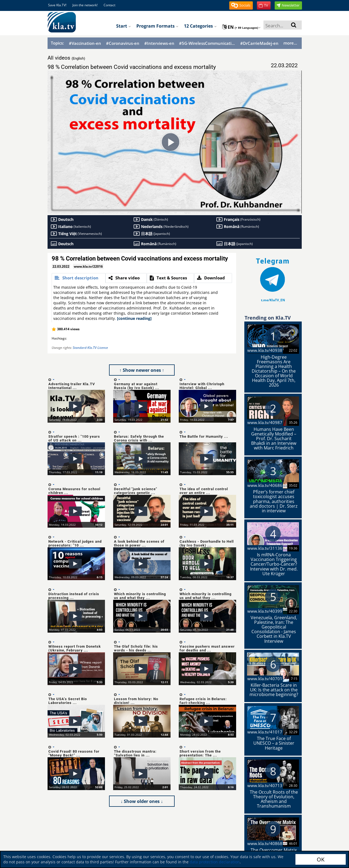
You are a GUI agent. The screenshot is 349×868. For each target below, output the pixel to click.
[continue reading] (134, 318)
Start (124, 26)
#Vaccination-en (85, 43)
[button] (241, 5)
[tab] (79, 278)
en (241, 27)
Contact (109, 5)
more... (290, 43)
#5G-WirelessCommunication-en (207, 43)
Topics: (57, 43)
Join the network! (85, 5)
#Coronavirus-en (123, 43)
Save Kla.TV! (57, 5)
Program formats (157, 26)
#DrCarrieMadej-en (259, 43)
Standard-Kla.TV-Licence (90, 348)
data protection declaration (215, 862)
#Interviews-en (159, 43)
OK (321, 859)
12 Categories (200, 26)
